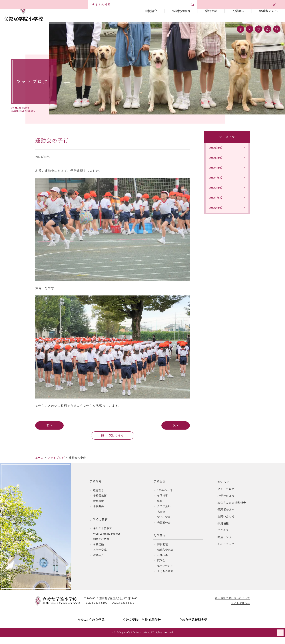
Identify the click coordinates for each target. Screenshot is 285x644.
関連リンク (225, 544)
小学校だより (226, 503)
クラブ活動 (164, 513)
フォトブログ (226, 496)
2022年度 (214, 193)
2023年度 (214, 183)
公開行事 (163, 562)
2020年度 (214, 213)
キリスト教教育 (103, 535)
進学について (165, 573)
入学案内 (238, 11)
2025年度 (214, 163)
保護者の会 (164, 529)
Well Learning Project (107, 541)
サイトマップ (226, 551)
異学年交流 (100, 557)
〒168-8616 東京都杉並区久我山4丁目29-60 (113, 605)
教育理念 (99, 497)
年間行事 (163, 502)
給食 (160, 508)
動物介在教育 (101, 546)
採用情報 (223, 530)
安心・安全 (164, 524)
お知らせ (223, 489)
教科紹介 (99, 562)
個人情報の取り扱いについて (231, 605)
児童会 (161, 519)
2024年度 (214, 173)
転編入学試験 (165, 557)
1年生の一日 (165, 497)
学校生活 (211, 11)
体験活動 (99, 551)
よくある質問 (165, 578)
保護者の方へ (268, 11)
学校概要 (99, 513)
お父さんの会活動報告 (232, 509)
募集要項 (163, 551)
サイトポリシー (239, 610)
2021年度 (214, 203)
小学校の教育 (181, 11)
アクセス (223, 537)
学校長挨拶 (100, 502)
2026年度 (214, 153)
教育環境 (99, 508)
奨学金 (161, 567)
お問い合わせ (226, 523)
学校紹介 (151, 11)
